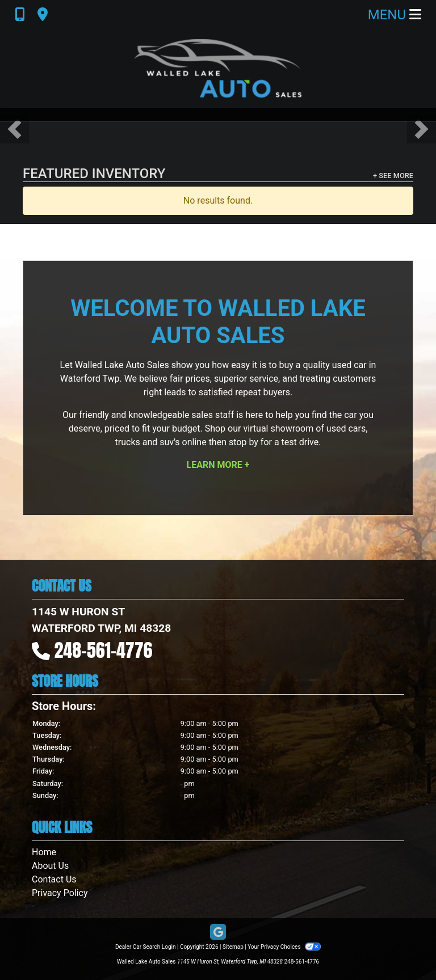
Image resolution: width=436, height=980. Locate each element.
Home (44, 852)
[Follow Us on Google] (218, 933)
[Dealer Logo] (218, 69)
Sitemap (233, 947)
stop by (244, 442)
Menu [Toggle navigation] (395, 15)
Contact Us (54, 879)
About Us (50, 866)
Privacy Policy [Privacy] (60, 893)
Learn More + (218, 465)
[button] (14, 129)
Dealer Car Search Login (146, 947)
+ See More (393, 176)
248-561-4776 (104, 650)
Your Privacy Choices (284, 947)
